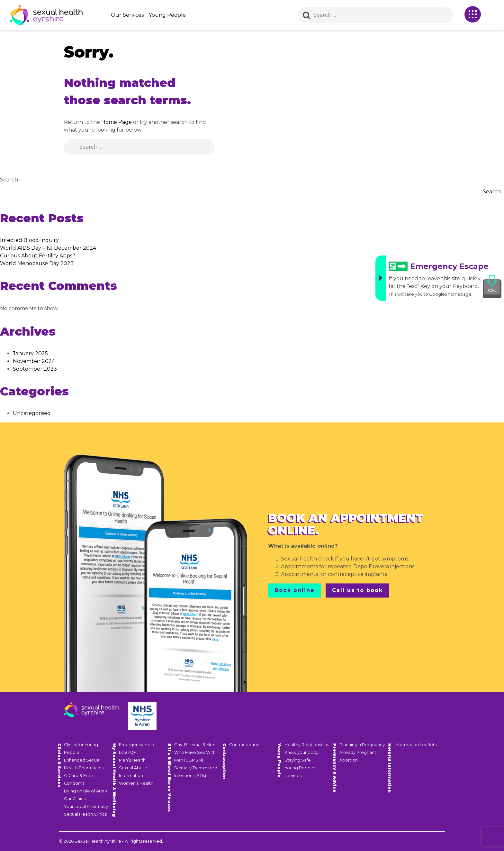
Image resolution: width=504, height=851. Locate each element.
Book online (295, 590)
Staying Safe (298, 760)
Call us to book (357, 590)
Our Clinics (75, 799)
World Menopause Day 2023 (37, 263)
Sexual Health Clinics (85, 814)
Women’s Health (136, 783)
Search (9, 180)
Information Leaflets (416, 745)
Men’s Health (132, 760)
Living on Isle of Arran (85, 791)
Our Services (127, 15)
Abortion (349, 760)
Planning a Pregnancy (362, 745)
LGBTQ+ (127, 752)
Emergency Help (137, 745)
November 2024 (34, 361)
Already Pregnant (358, 752)
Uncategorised (32, 413)
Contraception (244, 745)
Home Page (117, 122)
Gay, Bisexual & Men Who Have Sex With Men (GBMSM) (195, 752)
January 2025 (30, 353)
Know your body (301, 752)
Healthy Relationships (307, 745)
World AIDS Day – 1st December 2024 (48, 248)
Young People (167, 15)
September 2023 (35, 369)
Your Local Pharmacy (86, 806)
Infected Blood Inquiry (29, 240)
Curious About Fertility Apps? (38, 256)
